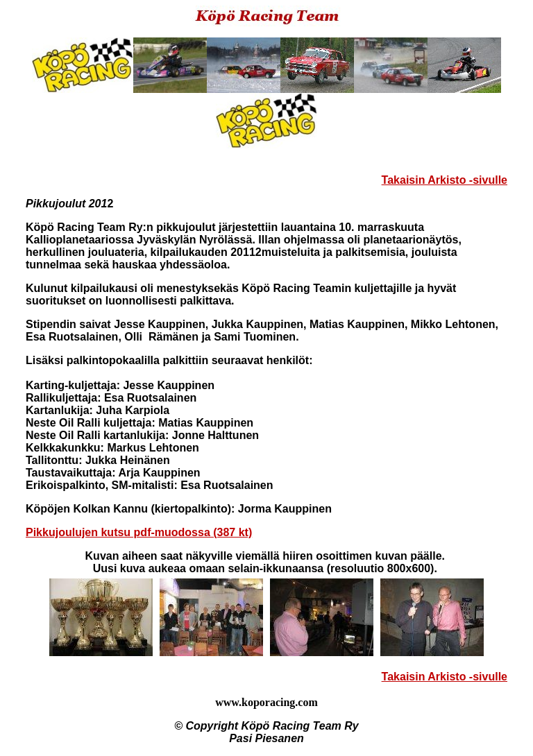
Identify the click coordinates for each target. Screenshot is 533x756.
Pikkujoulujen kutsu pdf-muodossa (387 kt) (139, 532)
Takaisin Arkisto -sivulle (445, 180)
